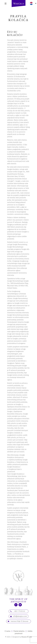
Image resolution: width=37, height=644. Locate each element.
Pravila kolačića (19, 631)
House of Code (27, 637)
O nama (7, 631)
